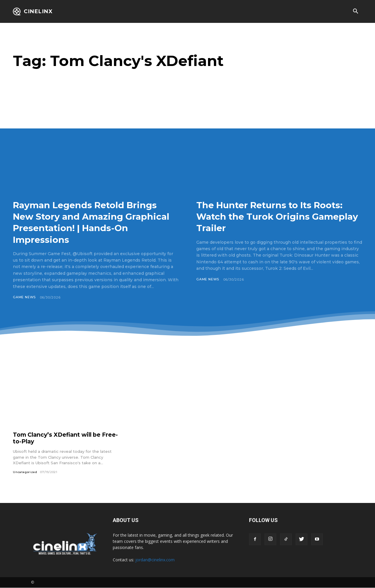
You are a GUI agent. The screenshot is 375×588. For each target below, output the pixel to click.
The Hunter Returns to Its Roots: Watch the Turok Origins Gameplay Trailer (279, 216)
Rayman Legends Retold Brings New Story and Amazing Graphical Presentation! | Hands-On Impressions (95, 222)
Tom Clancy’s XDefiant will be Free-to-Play (59, 438)
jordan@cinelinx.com (155, 560)
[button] (355, 12)
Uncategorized (25, 472)
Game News (24, 297)
